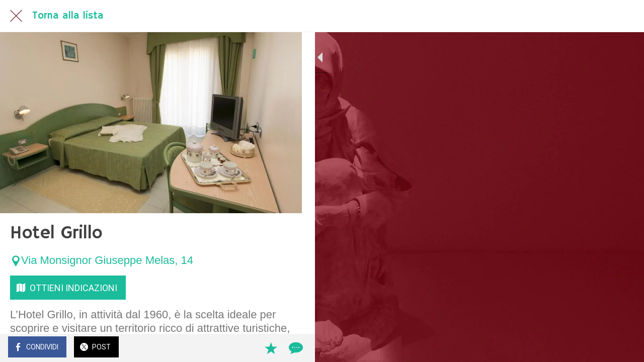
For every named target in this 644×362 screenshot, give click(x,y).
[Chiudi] (16, 16)
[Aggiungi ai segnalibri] (258, 348)
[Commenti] (282, 348)
